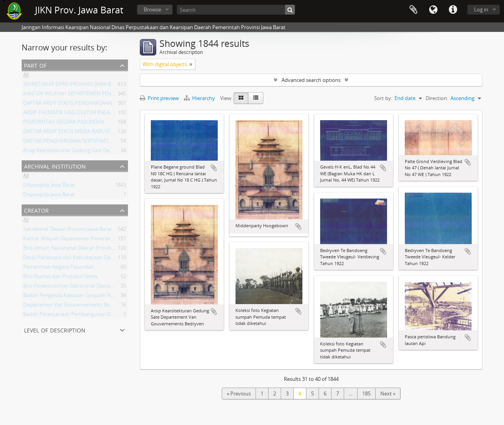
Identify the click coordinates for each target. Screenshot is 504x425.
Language (433, 10)
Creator (36, 210)
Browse (152, 9)
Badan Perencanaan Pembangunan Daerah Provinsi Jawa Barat (96, 316)
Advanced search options (311, 80)
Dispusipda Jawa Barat (49, 186)
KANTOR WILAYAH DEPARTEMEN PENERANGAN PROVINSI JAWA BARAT (106, 95)
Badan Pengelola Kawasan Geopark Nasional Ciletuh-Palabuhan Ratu (104, 297)
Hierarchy (200, 98)
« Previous (239, 393)
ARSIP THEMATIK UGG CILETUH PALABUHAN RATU (82, 114)
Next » (388, 393)
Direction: (437, 98)
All (26, 76)
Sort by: (383, 98)
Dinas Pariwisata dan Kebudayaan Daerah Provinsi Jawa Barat (95, 259)
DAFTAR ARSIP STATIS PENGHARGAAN (68, 104)
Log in (481, 9)
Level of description (55, 329)
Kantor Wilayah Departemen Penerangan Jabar (78, 240)
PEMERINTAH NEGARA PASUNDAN (64, 123)
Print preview (159, 98)
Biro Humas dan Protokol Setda (60, 278)
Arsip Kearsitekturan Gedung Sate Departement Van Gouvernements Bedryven (116, 152)
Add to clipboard (214, 168)
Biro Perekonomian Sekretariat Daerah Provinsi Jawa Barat (91, 287)
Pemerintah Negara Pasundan (58, 268)
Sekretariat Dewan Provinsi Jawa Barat (68, 230)
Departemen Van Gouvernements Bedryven (75, 306)
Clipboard (413, 10)
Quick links (453, 10)
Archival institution (55, 166)
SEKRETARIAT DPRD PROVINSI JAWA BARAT (73, 85)
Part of (35, 65)
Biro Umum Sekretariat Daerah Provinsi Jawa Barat (82, 249)
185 (366, 393)
